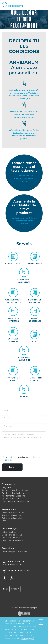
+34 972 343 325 (16, 561)
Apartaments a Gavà (11, 499)
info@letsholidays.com (19, 570)
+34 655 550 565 (16, 564)
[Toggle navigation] (43, 6)
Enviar (12, 467)
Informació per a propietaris (15, 552)
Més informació (27, 638)
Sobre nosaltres (9, 532)
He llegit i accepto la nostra (23, 459)
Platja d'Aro (7, 488)
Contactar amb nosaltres (13, 540)
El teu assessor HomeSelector (16, 501)
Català (14, 589)
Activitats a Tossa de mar (13, 513)
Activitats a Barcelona (12, 515)
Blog (4, 521)
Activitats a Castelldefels (13, 518)
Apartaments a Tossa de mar (15, 490)
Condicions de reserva (12, 535)
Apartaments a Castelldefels (15, 493)
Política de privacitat (11, 538)
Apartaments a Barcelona (13, 496)
